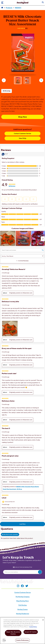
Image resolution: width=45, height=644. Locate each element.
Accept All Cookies (31, 632)
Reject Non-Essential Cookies (13, 633)
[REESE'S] (18, 8)
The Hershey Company (23, 597)
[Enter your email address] (22, 572)
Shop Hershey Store (22, 601)
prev (4, 80)
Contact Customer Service (22, 134)
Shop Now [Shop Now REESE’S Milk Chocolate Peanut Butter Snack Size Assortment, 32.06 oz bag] (23, 117)
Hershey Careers (23, 609)
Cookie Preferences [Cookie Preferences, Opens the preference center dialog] (23, 640)
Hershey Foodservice (23, 614)
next (41, 80)
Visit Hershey (23, 605)
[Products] (9, 8)
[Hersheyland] (2, 8)
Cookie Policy (33, 627)
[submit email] (40, 572)
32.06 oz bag (7, 91)
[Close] (43, 620)
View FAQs (22, 138)
